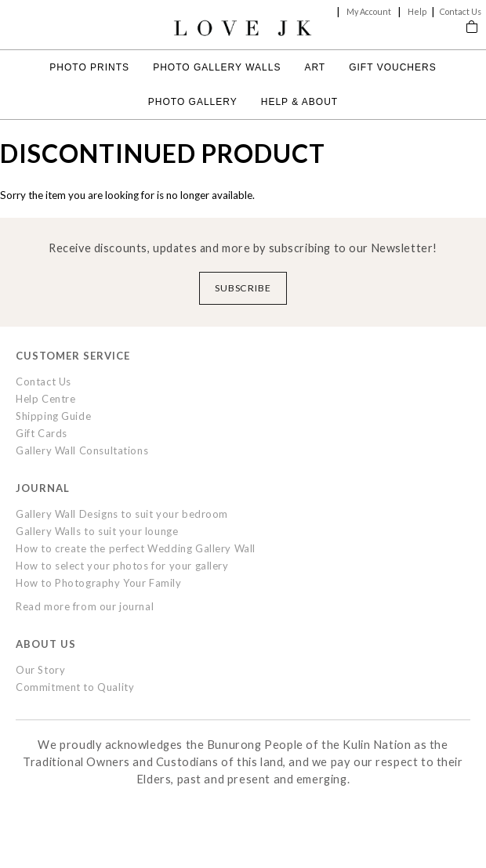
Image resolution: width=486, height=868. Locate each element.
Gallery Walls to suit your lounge (97, 531)
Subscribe (243, 288)
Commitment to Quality (75, 687)
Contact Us (461, 11)
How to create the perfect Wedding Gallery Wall (136, 548)
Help (417, 11)
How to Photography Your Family (99, 583)
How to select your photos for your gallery (122, 566)
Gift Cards (42, 433)
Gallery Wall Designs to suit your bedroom (122, 514)
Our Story (40, 670)
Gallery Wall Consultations (82, 450)
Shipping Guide (53, 416)
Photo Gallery (193, 102)
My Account (369, 11)
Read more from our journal (85, 606)
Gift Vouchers (392, 67)
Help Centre (45, 399)
